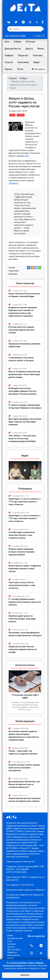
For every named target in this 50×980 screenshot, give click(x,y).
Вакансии (12, 944)
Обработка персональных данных (14, 955)
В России (30, 42)
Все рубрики (38, 69)
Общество (23, 55)
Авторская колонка (25, 665)
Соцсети (9, 62)
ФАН (27, 156)
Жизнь (41, 49)
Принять (25, 975)
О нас (10, 941)
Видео (37, 62)
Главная (13, 78)
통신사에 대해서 (14, 950)
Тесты (20, 69)
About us (11, 947)
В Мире (18, 42)
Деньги (29, 49)
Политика (38, 55)
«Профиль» (14, 183)
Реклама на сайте (15, 938)
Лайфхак (9, 55)
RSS (10, 936)
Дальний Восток (13, 49)
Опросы (8, 69)
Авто (7, 42)
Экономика (23, 62)
